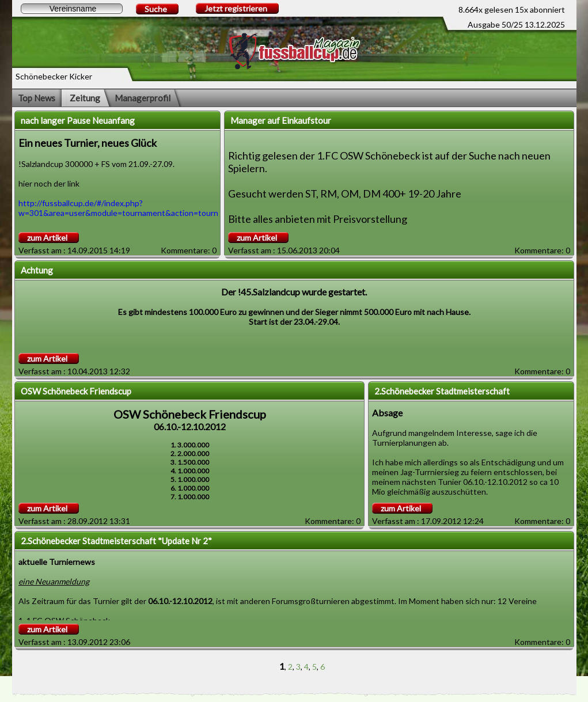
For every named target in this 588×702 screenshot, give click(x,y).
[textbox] (72, 9)
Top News (37, 98)
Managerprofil (143, 98)
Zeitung (85, 98)
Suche (156, 9)
